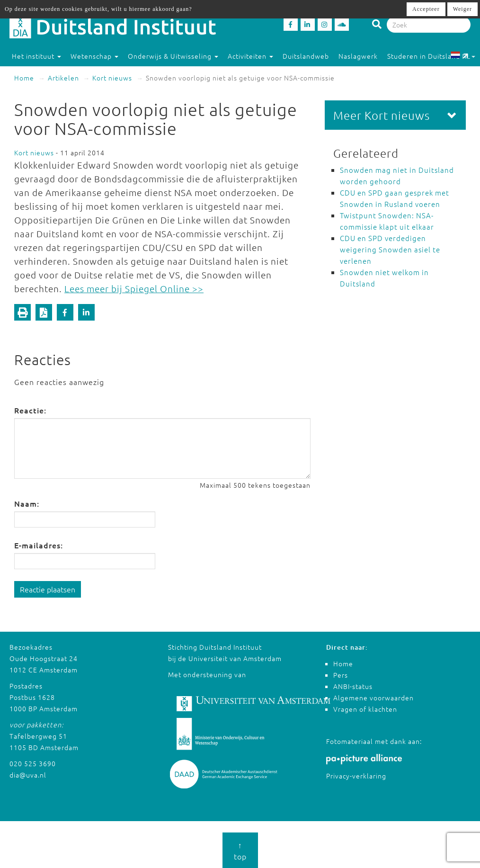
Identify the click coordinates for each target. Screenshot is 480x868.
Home (24, 78)
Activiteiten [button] (250, 56)
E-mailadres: (39, 545)
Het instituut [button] (36, 56)
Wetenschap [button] (94, 56)
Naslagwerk (358, 56)
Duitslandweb (306, 56)
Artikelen (63, 78)
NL (463, 56)
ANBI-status (353, 686)
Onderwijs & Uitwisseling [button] (173, 56)
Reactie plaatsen (48, 589)
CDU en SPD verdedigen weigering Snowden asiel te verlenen (390, 249)
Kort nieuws (112, 78)
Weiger (462, 9)
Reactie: (30, 410)
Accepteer (426, 9)
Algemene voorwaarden (373, 698)
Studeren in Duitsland (428, 56)
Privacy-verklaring (356, 776)
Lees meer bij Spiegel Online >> (134, 288)
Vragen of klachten (365, 709)
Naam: (27, 503)
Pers (341, 675)
